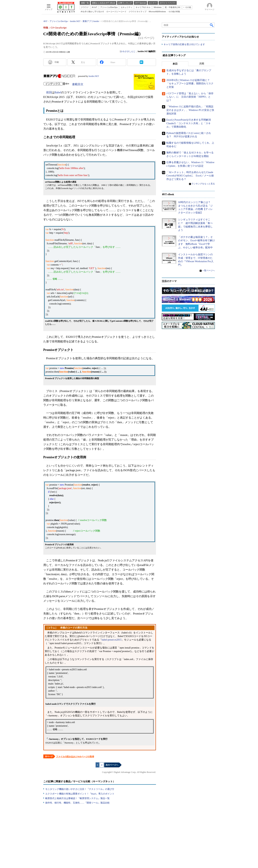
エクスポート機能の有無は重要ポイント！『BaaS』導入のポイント (80, 794)
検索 (212, 25)
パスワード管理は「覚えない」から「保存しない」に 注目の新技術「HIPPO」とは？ (190, 97)
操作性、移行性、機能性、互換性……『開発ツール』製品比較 (77, 803)
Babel (58, 92)
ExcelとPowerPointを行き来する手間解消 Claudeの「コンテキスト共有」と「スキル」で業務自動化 (190, 123)
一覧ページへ (208, 270)
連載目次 (78, 84)
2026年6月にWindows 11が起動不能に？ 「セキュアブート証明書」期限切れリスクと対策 (190, 84)
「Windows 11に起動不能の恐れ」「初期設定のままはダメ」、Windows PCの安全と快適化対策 (190, 110)
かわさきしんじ (128, 51)
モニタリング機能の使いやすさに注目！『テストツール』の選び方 (80, 789)
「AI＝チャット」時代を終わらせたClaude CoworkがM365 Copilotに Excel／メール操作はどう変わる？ (190, 176)
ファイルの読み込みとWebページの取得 (75, 757)
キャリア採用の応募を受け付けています (184, 44)
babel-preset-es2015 (112, 640)
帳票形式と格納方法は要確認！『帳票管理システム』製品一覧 (77, 798)
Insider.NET (94, 76)
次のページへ (112, 765)
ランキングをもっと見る (203, 184)
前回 (49, 92)
